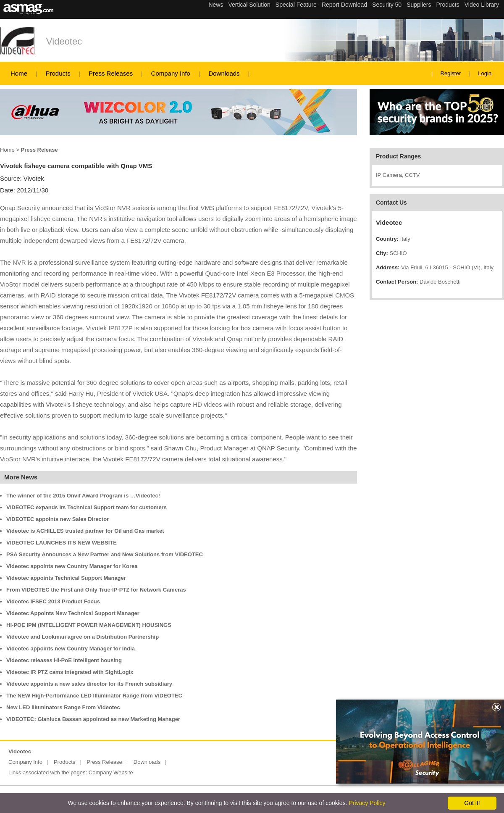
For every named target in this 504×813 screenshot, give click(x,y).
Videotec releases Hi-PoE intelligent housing (64, 660)
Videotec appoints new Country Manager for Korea (72, 566)
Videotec (64, 41)
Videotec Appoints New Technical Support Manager (73, 613)
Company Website (111, 772)
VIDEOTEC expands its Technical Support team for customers (87, 507)
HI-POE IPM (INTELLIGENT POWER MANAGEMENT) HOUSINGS (89, 625)
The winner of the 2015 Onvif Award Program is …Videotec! (83, 496)
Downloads (224, 73)
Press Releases (111, 73)
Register (451, 73)
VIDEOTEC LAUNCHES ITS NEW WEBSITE (62, 543)
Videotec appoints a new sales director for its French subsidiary (89, 684)
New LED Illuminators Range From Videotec (63, 707)
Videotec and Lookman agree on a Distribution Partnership (83, 637)
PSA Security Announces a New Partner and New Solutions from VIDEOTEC (105, 554)
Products (58, 73)
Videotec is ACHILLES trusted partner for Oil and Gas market (85, 531)
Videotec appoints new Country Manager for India (71, 649)
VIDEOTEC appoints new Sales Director (58, 519)
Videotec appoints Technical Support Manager (66, 578)
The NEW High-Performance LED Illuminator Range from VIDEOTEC (94, 696)
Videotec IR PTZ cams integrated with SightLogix (70, 672)
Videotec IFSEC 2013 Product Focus (53, 601)
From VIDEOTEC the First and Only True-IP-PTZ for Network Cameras (96, 590)
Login (485, 73)
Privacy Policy (367, 803)
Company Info (171, 73)
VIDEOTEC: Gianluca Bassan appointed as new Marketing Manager (93, 719)
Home (19, 73)
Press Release (104, 762)
